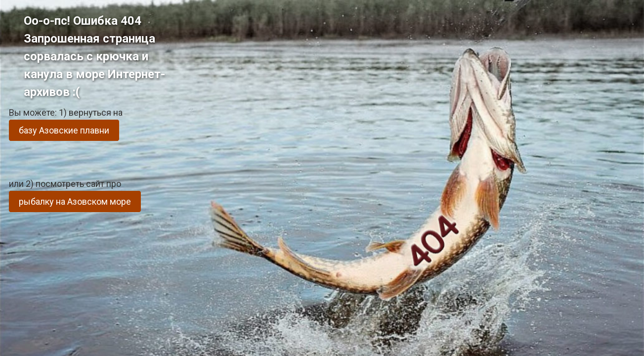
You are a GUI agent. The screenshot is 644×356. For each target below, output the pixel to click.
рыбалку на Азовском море (75, 201)
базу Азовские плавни (64, 130)
